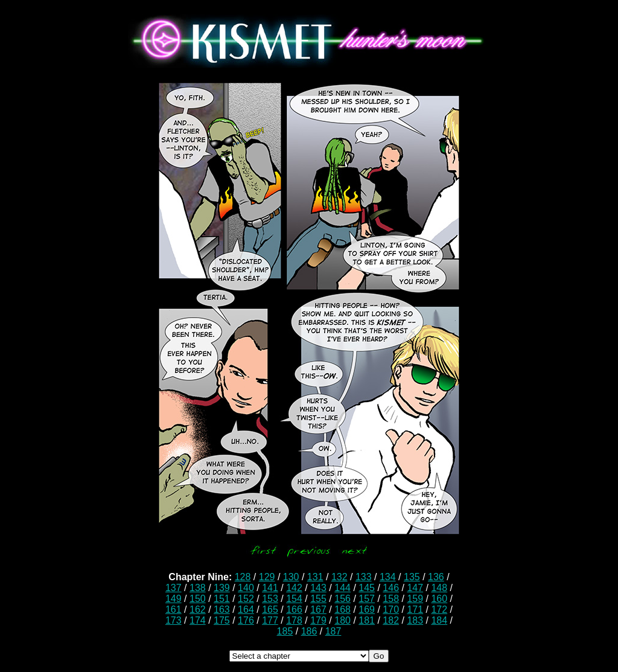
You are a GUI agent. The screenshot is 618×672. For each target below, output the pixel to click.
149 (174, 599)
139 (222, 588)
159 (415, 599)
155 (318, 599)
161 (174, 610)
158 (391, 599)
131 (315, 577)
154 (294, 599)
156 (342, 599)
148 (439, 588)
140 (246, 588)
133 (364, 577)
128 (243, 577)
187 (333, 631)
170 (391, 610)
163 (222, 610)
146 (391, 588)
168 (342, 610)
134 (388, 577)
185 (285, 631)
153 (270, 599)
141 (270, 588)
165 (270, 610)
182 (391, 620)
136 (436, 577)
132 (339, 577)
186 (309, 631)
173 (174, 620)
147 (415, 588)
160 (439, 599)
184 (439, 620)
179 (318, 620)
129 (267, 577)
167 (318, 610)
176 (246, 620)
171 (415, 610)
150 (198, 599)
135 (412, 577)
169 (367, 610)
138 (198, 588)
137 (174, 588)
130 (291, 577)
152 (246, 599)
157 (367, 599)
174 (198, 620)
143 (318, 588)
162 (198, 610)
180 (342, 620)
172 (439, 610)
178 (294, 620)
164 (246, 610)
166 (294, 610)
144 (342, 588)
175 (222, 620)
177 (270, 620)
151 (222, 599)
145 (367, 588)
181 (367, 620)
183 (415, 620)
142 (294, 588)
